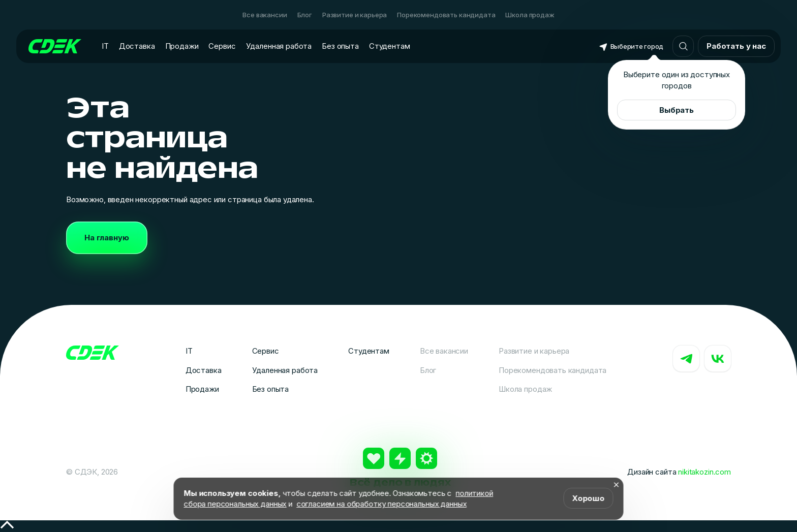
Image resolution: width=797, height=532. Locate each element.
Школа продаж (530, 15)
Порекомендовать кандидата (446, 15)
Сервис (222, 46)
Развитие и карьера (355, 15)
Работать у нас (736, 46)
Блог (305, 15)
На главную (107, 238)
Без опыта (340, 46)
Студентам (390, 46)
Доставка (137, 46)
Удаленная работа (279, 46)
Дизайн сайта (679, 472)
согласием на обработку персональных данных (381, 504)
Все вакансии (265, 15)
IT (105, 46)
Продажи (182, 46)
